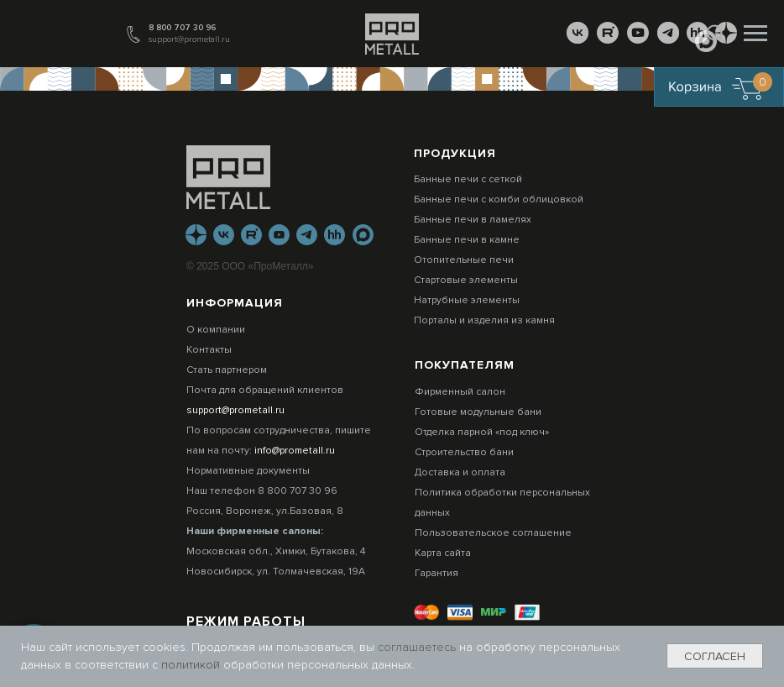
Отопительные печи (464, 260)
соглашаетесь (418, 647)
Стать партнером (227, 370)
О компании (216, 330)
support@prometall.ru (189, 39)
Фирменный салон (460, 392)
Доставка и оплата (460, 472)
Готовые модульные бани (478, 412)
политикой (192, 665)
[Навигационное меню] (755, 34)
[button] (715, 33)
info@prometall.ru (295, 451)
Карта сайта (443, 553)
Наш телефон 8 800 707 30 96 (262, 491)
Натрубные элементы (467, 300)
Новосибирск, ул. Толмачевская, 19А (276, 572)
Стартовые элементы (466, 280)
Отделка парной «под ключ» (482, 432)
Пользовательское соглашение (493, 533)
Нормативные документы (248, 471)
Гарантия (436, 573)
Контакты (209, 350)
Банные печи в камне (467, 240)
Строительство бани (464, 452)
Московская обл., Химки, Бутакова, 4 (276, 551)
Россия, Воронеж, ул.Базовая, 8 (265, 511)
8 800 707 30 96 (182, 28)
